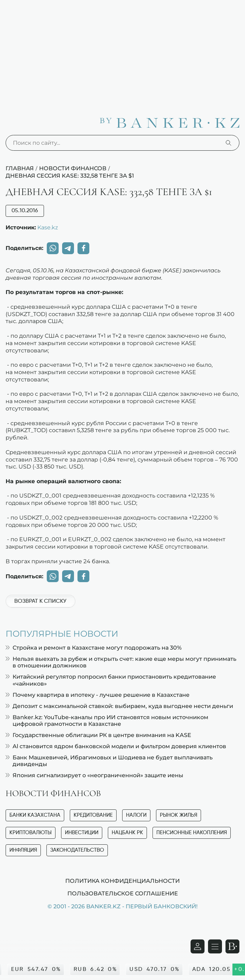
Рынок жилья (179, 815)
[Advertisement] (122, 52)
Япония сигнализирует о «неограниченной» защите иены (94, 775)
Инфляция (23, 850)
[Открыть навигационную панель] (215, 946)
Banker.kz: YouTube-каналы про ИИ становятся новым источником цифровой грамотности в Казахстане (107, 721)
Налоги (136, 815)
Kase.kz (48, 227)
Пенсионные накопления (192, 833)
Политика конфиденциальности (122, 881)
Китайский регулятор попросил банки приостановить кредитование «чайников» (111, 680)
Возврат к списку (40, 601)
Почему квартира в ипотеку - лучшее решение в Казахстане (98, 695)
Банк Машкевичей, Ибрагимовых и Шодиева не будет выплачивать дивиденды (109, 761)
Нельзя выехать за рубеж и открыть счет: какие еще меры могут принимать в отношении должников (121, 662)
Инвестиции (82, 833)
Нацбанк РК (127, 833)
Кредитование (93, 815)
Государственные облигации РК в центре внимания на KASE (98, 735)
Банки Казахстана (35, 815)
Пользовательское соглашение (123, 893)
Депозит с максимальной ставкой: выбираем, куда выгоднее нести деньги (119, 706)
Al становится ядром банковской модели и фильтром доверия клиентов (116, 746)
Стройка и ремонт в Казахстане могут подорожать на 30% (94, 648)
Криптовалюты (31, 833)
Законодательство (77, 850)
